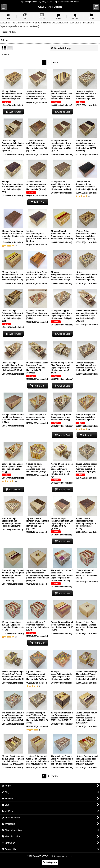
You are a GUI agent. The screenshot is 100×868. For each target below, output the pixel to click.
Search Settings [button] (61, 48)
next (55, 63)
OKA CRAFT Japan (50, 7)
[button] (4, 7)
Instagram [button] (50, 862)
